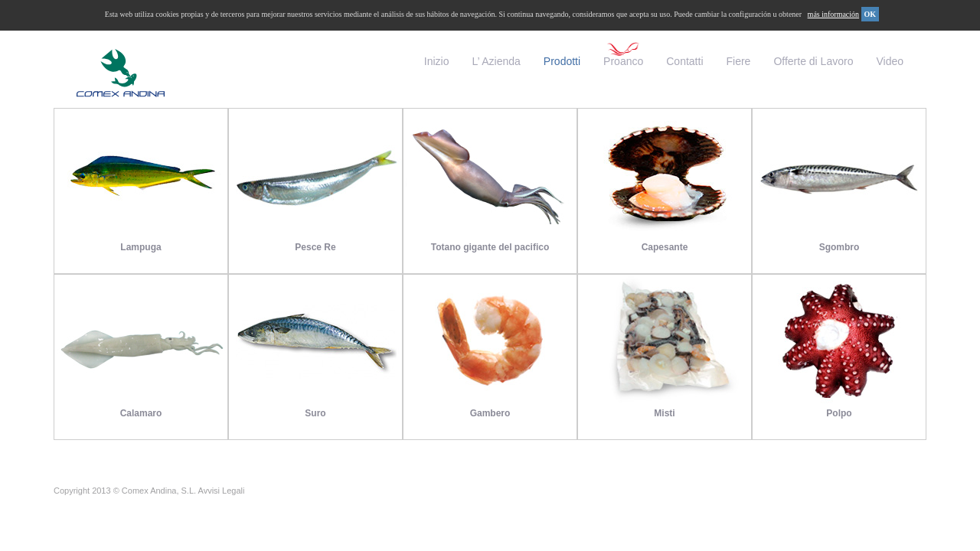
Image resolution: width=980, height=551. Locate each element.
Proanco (623, 61)
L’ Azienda (497, 61)
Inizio (437, 61)
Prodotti (562, 61)
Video (890, 61)
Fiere (739, 61)
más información (833, 14)
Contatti (684, 61)
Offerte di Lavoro (813, 61)
